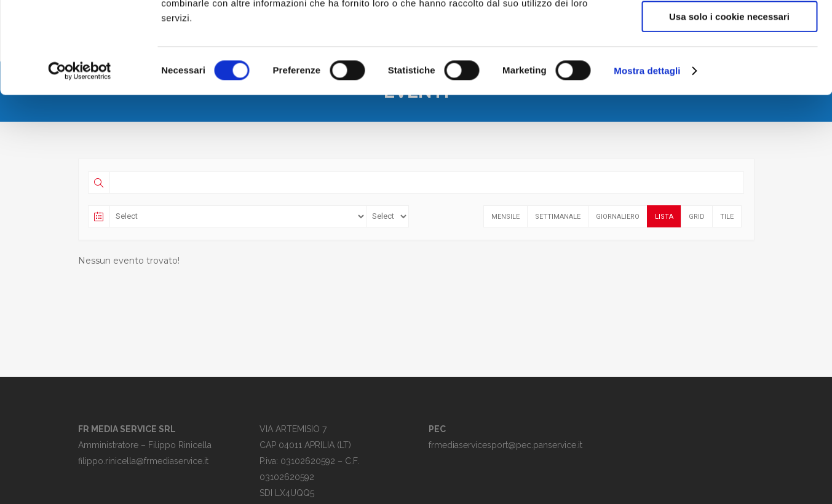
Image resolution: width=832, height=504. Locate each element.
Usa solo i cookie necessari (729, 102)
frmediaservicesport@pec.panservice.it (505, 445)
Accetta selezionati (729, 67)
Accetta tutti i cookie (730, 30)
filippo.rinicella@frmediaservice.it (143, 461)
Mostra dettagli (647, 156)
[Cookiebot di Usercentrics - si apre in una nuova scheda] (80, 157)
